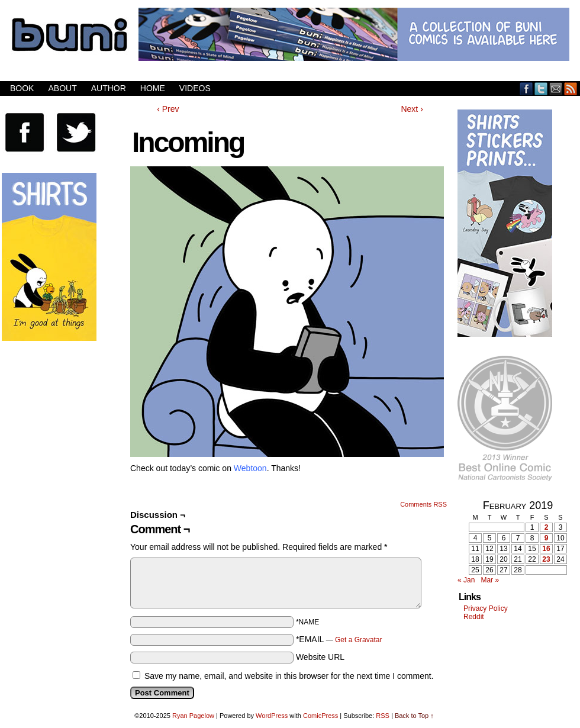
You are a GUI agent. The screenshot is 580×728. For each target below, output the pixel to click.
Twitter (541, 88)
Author (109, 88)
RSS (571, 88)
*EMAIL (339, 639)
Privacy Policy (486, 608)
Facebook (526, 88)
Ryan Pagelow (193, 716)
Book (22, 88)
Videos (195, 88)
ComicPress (320, 716)
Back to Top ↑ (414, 716)
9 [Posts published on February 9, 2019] (547, 538)
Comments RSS (423, 504)
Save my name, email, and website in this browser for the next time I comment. (289, 676)
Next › (412, 109)
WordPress (272, 716)
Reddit (474, 617)
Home (153, 88)
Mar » (490, 580)
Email (556, 88)
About (62, 88)
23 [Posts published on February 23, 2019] (546, 559)
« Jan (466, 580)
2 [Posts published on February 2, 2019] (547, 527)
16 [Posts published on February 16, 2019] (546, 549)
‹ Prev (168, 109)
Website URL (320, 657)
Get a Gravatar (358, 640)
